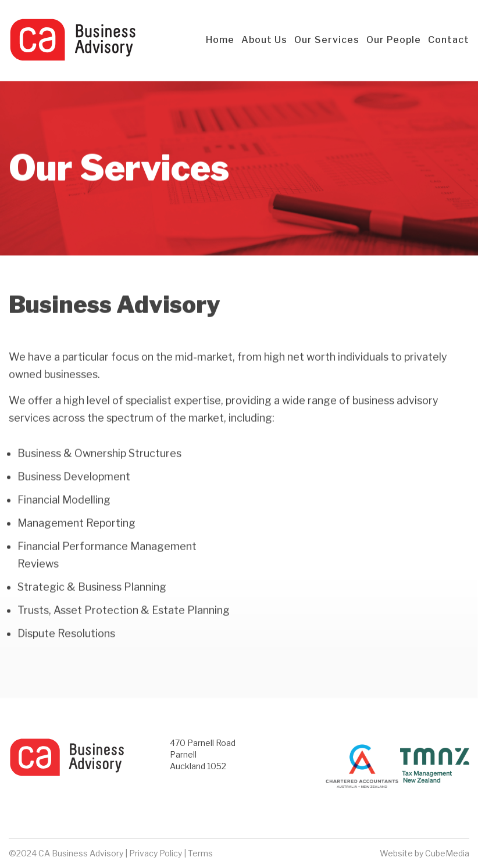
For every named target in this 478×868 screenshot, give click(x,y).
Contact (449, 40)
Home (220, 40)
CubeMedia (447, 853)
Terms (200, 853)
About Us (264, 40)
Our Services (327, 40)
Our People (394, 40)
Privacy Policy (156, 853)
